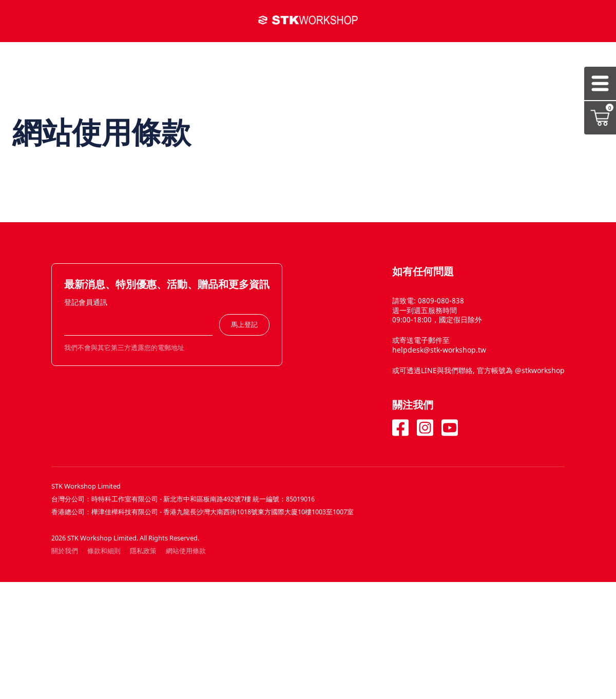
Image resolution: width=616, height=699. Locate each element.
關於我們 (65, 551)
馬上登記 (244, 325)
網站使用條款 (186, 551)
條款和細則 (104, 551)
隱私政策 (143, 551)
